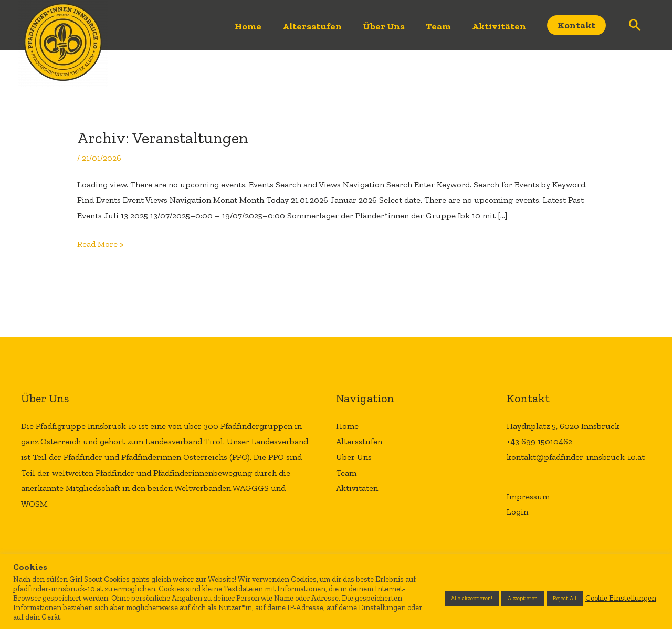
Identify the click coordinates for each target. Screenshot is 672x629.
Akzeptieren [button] (523, 598)
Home (248, 26)
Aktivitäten (499, 26)
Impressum (528, 496)
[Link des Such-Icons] (635, 25)
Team (438, 26)
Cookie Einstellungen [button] (621, 598)
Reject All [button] (565, 598)
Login (517, 512)
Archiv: (163, 138)
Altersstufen (312, 26)
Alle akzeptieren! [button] (472, 598)
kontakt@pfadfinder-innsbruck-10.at (576, 457)
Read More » (100, 243)
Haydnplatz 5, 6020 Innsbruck (563, 426)
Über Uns (384, 26)
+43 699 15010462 (539, 441)
